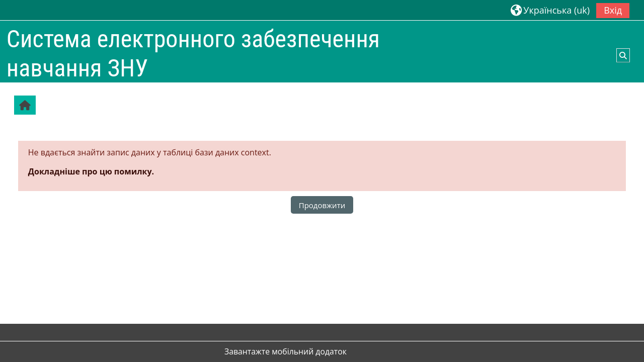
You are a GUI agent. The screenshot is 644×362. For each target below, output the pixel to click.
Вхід (613, 10)
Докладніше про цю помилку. (91, 171)
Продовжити (322, 205)
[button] (550, 10)
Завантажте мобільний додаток (286, 351)
